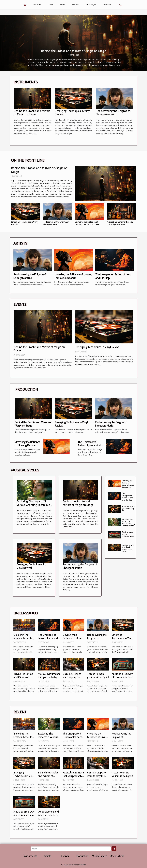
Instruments (37, 5)
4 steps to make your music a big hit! (128, 508)
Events (62, 5)
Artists (51, 5)
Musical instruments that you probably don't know (120, 223)
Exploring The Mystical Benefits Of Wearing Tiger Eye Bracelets (23, 640)
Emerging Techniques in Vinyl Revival (25, 223)
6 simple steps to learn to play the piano (72, 677)
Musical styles (91, 5)
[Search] (71, 849)
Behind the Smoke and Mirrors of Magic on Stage (73, 51)
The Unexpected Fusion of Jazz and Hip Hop (90, 445)
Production (76, 5)
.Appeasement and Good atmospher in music (128, 548)
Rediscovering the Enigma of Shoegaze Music (113, 112)
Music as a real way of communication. (122, 676)
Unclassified (107, 5)
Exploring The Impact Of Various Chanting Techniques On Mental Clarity (34, 505)
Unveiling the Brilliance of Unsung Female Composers (87, 223)
